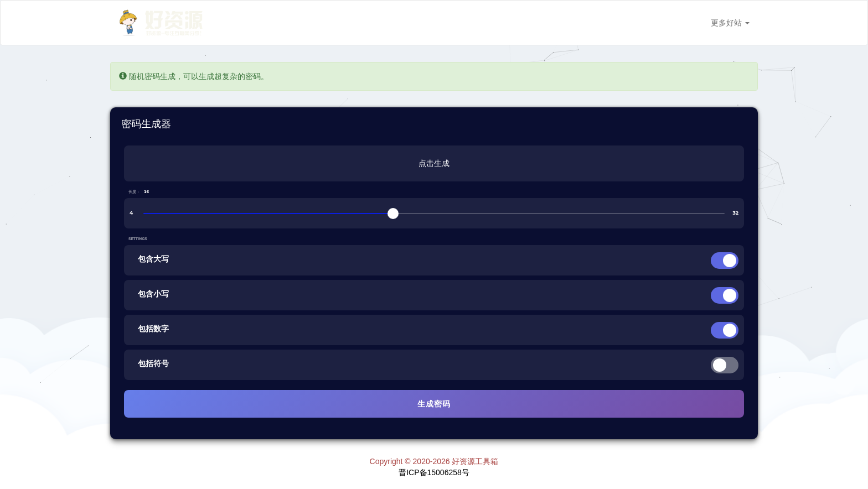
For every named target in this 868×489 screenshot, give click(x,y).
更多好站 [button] (730, 23)
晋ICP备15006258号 (434, 472)
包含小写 (153, 294)
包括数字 (153, 329)
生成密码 (434, 404)
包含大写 (153, 259)
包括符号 (153, 363)
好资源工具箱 (475, 461)
